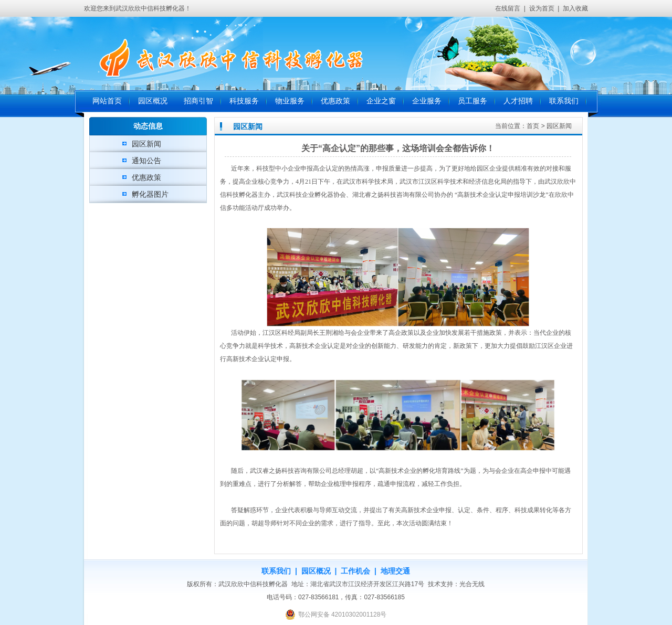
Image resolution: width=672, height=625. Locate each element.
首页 (533, 126)
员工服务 (472, 101)
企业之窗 (381, 101)
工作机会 (355, 571)
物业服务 (290, 101)
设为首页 (542, 8)
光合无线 (472, 584)
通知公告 (146, 161)
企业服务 (427, 101)
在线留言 (508, 8)
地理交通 (395, 571)
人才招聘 (518, 101)
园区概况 (153, 101)
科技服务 (244, 101)
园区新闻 (146, 144)
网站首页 (107, 101)
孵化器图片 (150, 194)
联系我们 (564, 101)
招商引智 (198, 101)
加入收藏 (575, 8)
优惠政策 (335, 101)
